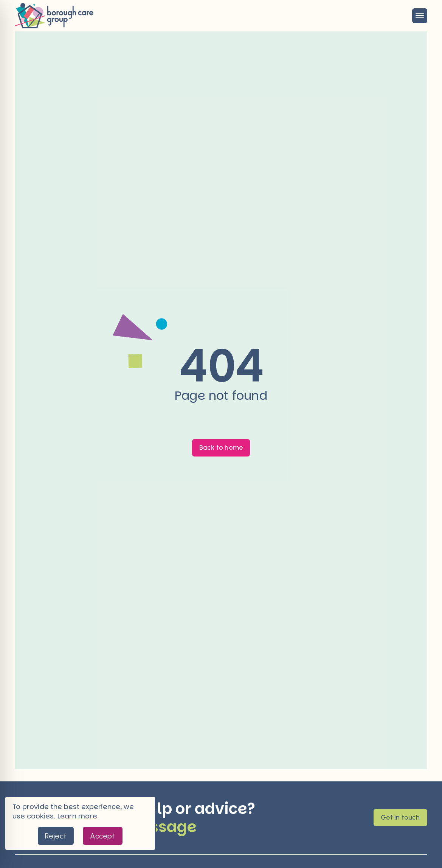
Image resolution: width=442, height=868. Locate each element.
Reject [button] (56, 836)
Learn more (77, 816)
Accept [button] (102, 836)
